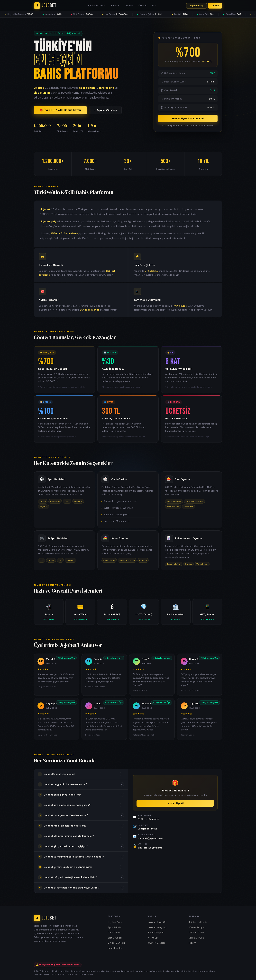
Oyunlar (129, 5)
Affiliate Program (197, 927)
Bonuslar (115, 5)
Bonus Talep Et (156, 933)
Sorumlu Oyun (196, 938)
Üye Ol (215, 6)
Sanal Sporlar (115, 948)
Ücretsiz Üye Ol (175, 803)
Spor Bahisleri (115, 927)
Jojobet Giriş (197, 6)
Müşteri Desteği (156, 943)
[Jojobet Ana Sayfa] (45, 6)
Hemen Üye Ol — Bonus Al (188, 118)
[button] (81, 774)
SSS (154, 5)
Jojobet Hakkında (96, 5)
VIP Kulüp (153, 938)
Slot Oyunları (115, 938)
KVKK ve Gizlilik (196, 933)
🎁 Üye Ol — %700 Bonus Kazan (60, 110)
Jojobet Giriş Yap (157, 927)
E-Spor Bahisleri (116, 943)
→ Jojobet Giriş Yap (105, 110)
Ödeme (142, 5)
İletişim (192, 943)
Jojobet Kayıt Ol (157, 922)
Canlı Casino (114, 933)
